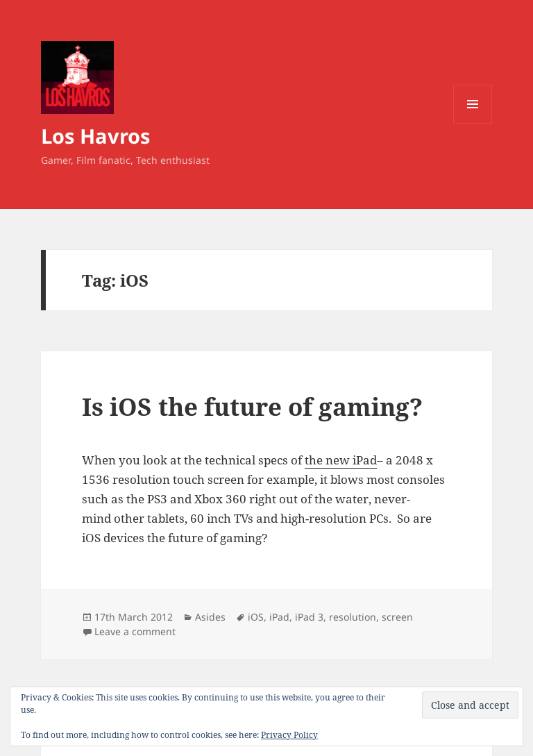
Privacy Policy (289, 735)
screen (397, 617)
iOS (256, 617)
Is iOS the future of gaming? (252, 406)
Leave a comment (135, 631)
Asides (210, 617)
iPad (279, 617)
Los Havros (95, 136)
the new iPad (341, 460)
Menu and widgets (473, 123)
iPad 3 (309, 617)
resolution (353, 617)
